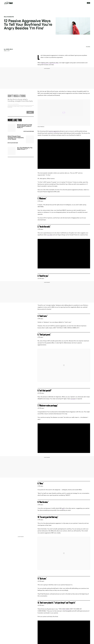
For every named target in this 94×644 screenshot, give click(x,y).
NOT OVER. (66, 609)
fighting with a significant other (50, 63)
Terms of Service (28, 107)
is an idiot (50, 235)
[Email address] (21, 105)
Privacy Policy (10, 108)
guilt (63, 508)
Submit (30, 113)
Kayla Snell (88, 47)
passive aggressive (54, 131)
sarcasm (73, 399)
